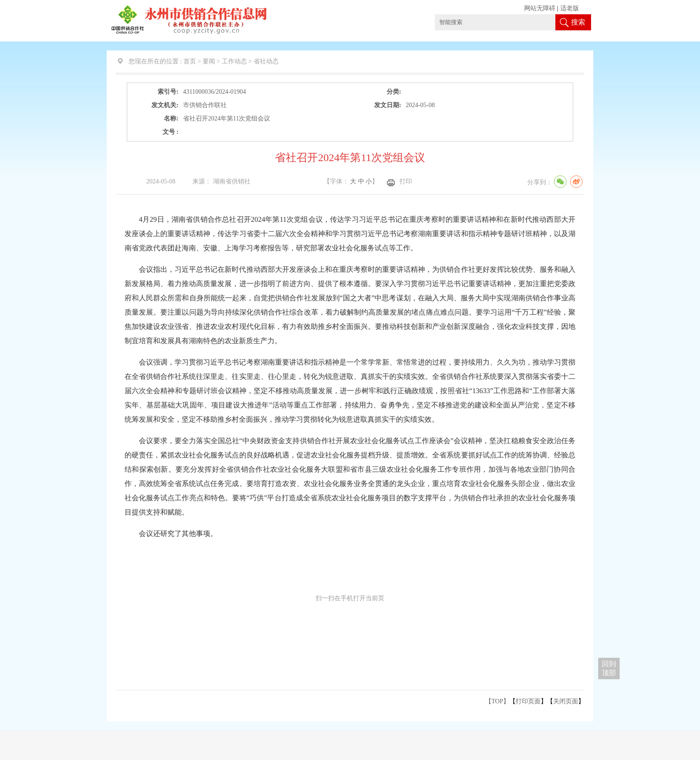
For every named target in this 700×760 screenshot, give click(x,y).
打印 (406, 181)
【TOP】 (497, 701)
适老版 (570, 8)
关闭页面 (566, 701)
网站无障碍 (540, 8)
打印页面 (528, 701)
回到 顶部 (609, 668)
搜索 (578, 22)
